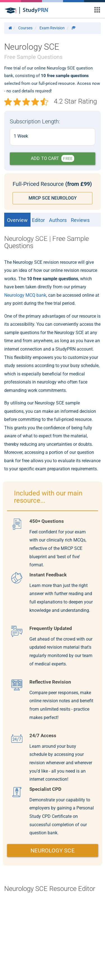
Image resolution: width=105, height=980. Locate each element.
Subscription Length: (35, 121)
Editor (38, 220)
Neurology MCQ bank (25, 295)
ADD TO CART (53, 158)
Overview (17, 220)
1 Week (21, 136)
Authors (58, 220)
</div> (53, 928)
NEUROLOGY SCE (52, 850)
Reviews (80, 220)
